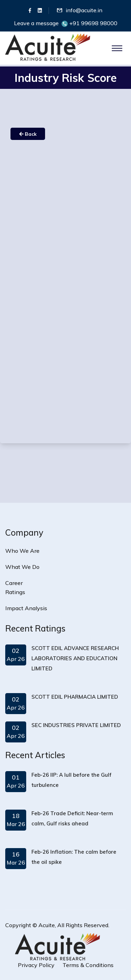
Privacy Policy (36, 965)
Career (14, 583)
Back (28, 134)
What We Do (22, 567)
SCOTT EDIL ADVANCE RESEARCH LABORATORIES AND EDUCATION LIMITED (75, 658)
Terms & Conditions (88, 965)
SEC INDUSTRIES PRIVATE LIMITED (76, 725)
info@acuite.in (84, 10)
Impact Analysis (26, 608)
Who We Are (22, 551)
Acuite (47, 925)
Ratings (15, 592)
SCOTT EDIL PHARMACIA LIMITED (75, 697)
